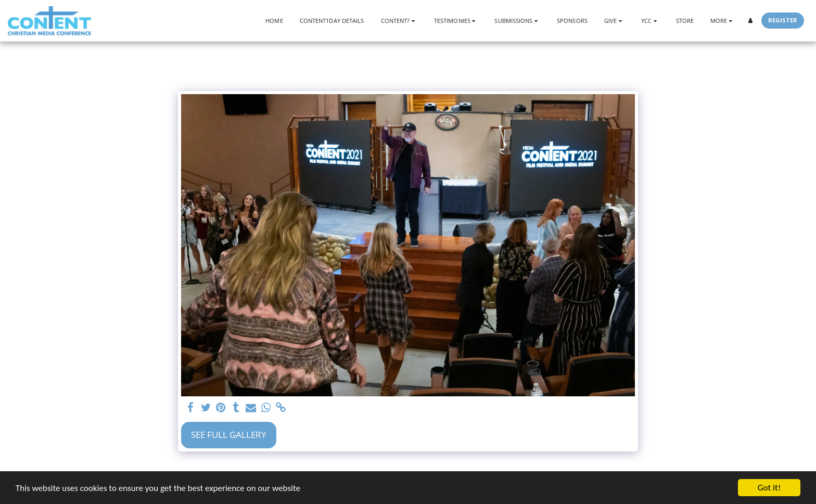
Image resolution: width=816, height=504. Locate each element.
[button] (399, 21)
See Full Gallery (229, 435)
